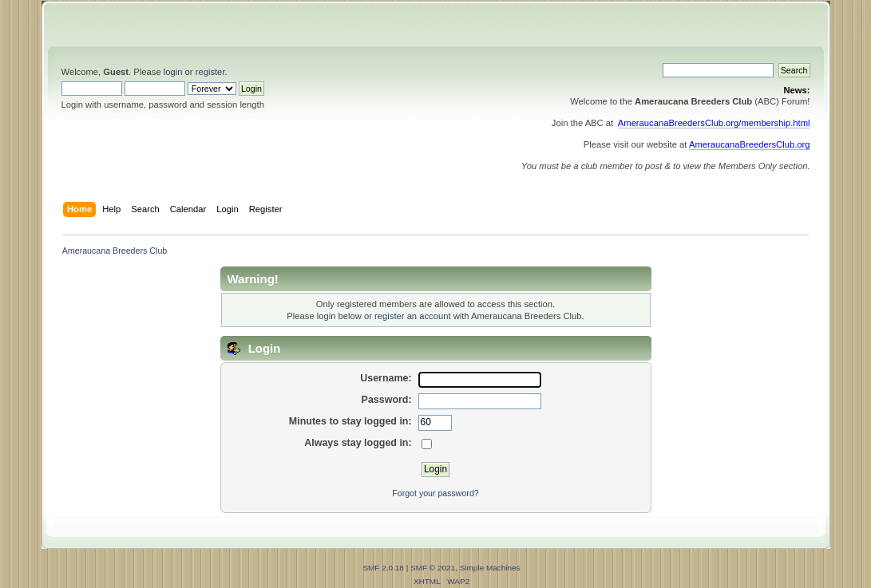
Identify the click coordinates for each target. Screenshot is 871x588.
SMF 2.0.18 (383, 568)
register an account (412, 316)
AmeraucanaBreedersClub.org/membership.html (714, 123)
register (210, 72)
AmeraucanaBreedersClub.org (750, 144)
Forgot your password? (435, 493)
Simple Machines (490, 568)
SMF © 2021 (433, 568)
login (173, 72)
